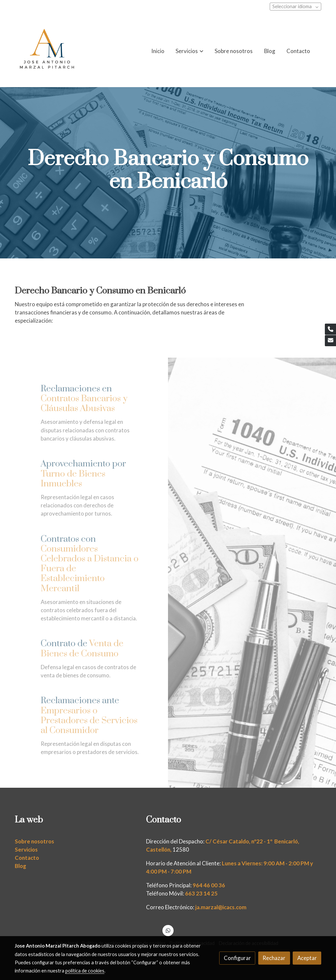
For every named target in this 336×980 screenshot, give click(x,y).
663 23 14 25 (201, 893)
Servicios (26, 849)
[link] (47, 51)
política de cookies (85, 971)
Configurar (237, 958)
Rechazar (274, 958)
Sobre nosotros (34, 841)
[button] (190, 51)
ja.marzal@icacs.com (221, 907)
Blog (21, 866)
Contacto (27, 858)
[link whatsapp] (168, 930)
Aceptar (307, 958)
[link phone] (330, 329)
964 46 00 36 (209, 885)
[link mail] (330, 341)
